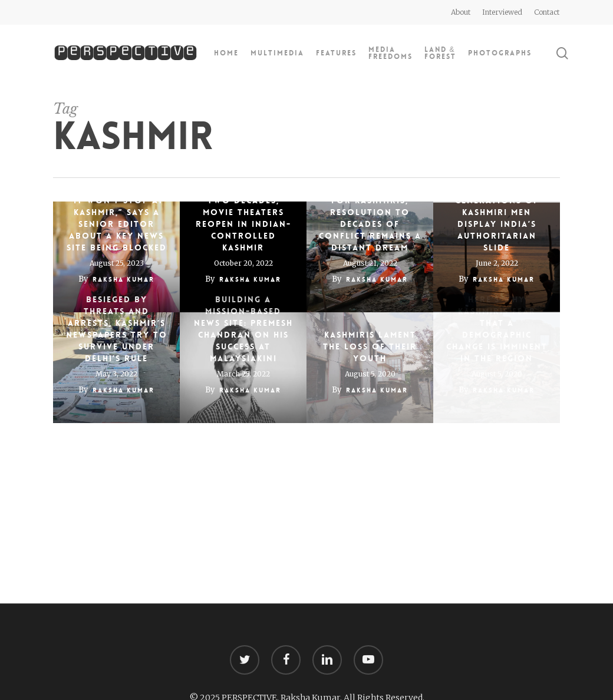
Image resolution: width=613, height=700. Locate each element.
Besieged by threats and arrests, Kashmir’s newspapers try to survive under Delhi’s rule (117, 329)
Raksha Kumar (123, 280)
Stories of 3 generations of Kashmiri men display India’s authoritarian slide (497, 218)
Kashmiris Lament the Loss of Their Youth (370, 346)
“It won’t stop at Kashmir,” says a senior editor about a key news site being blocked (117, 224)
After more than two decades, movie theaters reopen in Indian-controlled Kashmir (243, 218)
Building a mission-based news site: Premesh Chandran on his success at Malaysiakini (243, 329)
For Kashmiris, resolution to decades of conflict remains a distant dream (370, 224)
